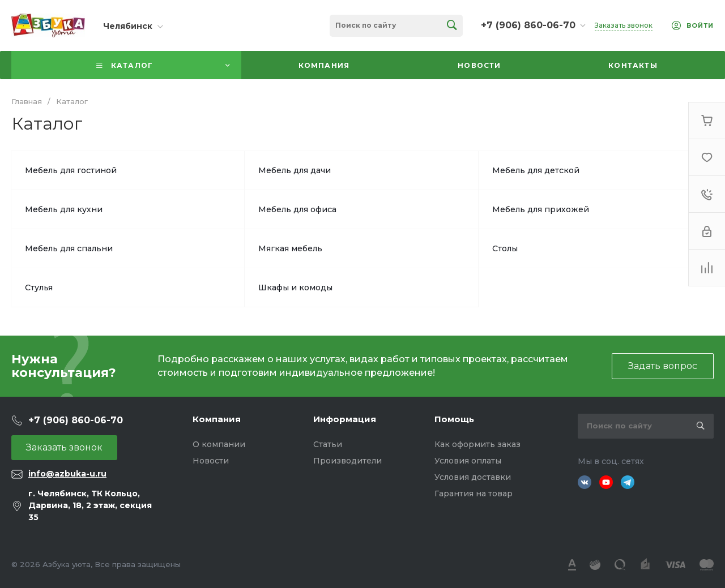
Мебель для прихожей (541, 209)
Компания (217, 419)
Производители (347, 461)
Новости (211, 461)
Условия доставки (473, 477)
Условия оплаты (468, 461)
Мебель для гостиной (71, 170)
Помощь (454, 419)
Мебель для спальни (69, 248)
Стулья (39, 287)
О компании (219, 444)
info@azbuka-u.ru (67, 474)
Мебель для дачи (295, 170)
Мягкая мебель (290, 248)
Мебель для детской (536, 170)
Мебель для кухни (64, 209)
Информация (345, 419)
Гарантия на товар (474, 493)
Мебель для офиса (297, 209)
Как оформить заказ (477, 444)
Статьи (328, 444)
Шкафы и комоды (295, 287)
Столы (505, 248)
